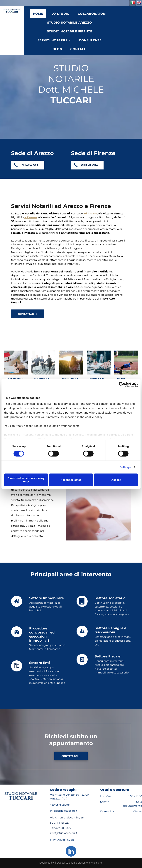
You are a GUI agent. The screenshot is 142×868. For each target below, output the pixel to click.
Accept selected (71, 480)
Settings (125, 467)
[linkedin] (71, 852)
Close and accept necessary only (26, 480)
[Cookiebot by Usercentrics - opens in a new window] (122, 384)
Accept (116, 480)
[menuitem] (39, 14)
